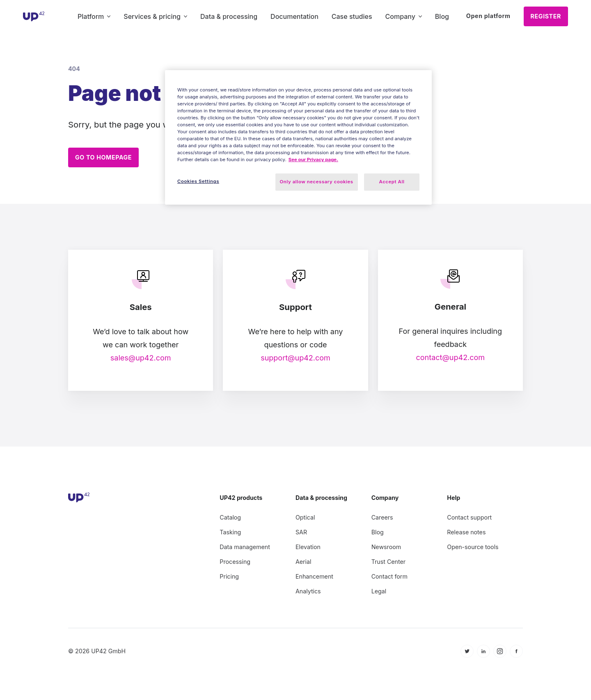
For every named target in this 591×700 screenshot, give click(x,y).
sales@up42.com (141, 354)
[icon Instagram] (500, 648)
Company (404, 16)
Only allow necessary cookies (317, 182)
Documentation (294, 16)
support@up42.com (295, 354)
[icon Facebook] (516, 648)
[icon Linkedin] (483, 648)
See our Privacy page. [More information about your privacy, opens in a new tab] (313, 160)
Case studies (352, 16)
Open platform (488, 16)
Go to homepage (103, 157)
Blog (442, 16)
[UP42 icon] (34, 16)
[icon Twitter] (467, 648)
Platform (94, 16)
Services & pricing (155, 16)
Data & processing (229, 16)
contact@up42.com (450, 354)
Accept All (392, 182)
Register (546, 16)
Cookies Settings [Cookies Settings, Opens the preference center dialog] (198, 181)
